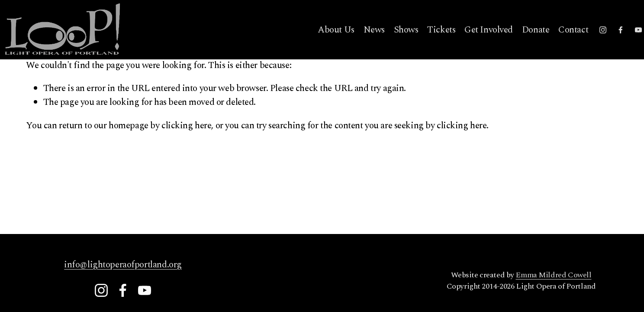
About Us (312, 42)
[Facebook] (596, 42)
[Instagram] (579, 42)
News (349, 42)
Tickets (417, 42)
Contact (549, 42)
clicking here (186, 125)
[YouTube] (614, 42)
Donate (511, 42)
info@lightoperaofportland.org (123, 265)
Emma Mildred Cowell (553, 275)
